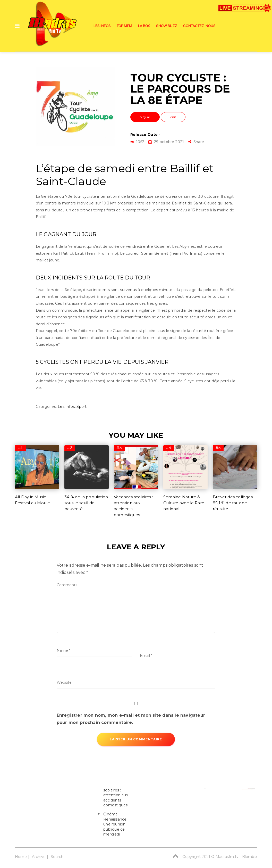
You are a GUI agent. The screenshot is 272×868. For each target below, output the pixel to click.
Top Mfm (124, 26)
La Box (144, 26)
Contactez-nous (199, 26)
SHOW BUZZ (167, 26)
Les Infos (102, 26)
